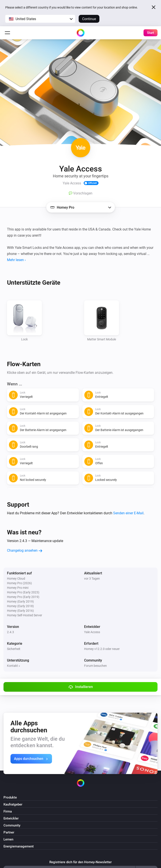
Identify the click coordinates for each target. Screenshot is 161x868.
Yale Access (92, 632)
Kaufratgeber (13, 804)
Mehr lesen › (16, 260)
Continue (89, 19)
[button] (40, 19)
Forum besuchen (95, 666)
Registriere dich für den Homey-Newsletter (80, 862)
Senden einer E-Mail (128, 513)
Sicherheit (14, 649)
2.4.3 (10, 632)
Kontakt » (14, 666)
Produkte (10, 797)
